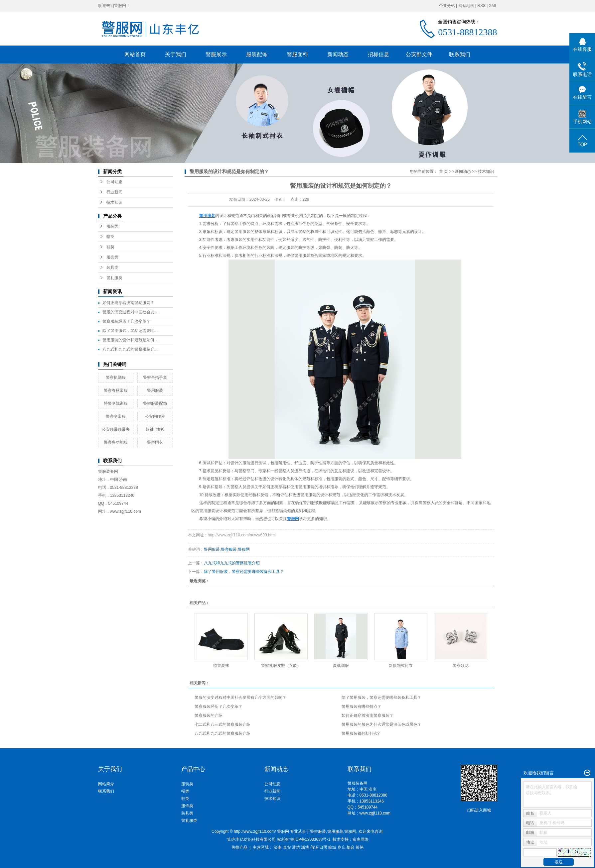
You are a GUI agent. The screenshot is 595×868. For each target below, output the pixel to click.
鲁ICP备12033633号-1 (310, 839)
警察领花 (461, 666)
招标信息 (378, 54)
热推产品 (239, 847)
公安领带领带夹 (116, 429)
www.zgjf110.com (375, 813)
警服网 (244, 549)
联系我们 (460, 54)
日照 (323, 847)
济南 (278, 847)
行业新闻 (114, 192)
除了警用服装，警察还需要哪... (130, 331)
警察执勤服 (116, 378)
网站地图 (466, 6)
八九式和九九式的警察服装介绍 (232, 563)
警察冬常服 (116, 416)
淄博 (305, 847)
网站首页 (135, 54)
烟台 (351, 847)
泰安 (287, 847)
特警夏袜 (221, 666)
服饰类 (112, 257)
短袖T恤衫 (155, 429)
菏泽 (314, 847)
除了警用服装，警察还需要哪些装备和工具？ (244, 572)
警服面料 (297, 54)
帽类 (110, 237)
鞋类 (110, 247)
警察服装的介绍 (209, 715)
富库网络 (361, 839)
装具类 (112, 268)
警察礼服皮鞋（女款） (281, 666)
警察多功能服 (116, 442)
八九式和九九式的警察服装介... (130, 349)
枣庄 (342, 847)
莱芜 (360, 847)
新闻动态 (338, 54)
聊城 (332, 847)
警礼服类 (114, 278)
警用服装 (155, 390)
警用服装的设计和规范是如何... (130, 340)
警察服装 (229, 549)
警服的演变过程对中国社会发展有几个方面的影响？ (240, 698)
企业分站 (447, 6)
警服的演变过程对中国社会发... (130, 312)
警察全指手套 (155, 378)
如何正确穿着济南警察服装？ (128, 303)
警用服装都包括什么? (361, 733)
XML (493, 6)
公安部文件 (419, 54)
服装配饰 (257, 54)
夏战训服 (341, 666)
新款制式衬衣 (401, 666)
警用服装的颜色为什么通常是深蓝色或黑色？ (381, 724)
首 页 (444, 171)
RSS (481, 6)
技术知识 (114, 202)
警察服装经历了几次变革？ (126, 321)
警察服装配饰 (155, 403)
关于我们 (176, 54)
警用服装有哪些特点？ (362, 706)
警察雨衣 (155, 442)
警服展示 (216, 54)
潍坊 (296, 847)
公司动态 (114, 182)
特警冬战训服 (116, 403)
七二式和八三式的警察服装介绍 (223, 724)
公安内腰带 (155, 416)
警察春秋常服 (116, 390)
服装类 (112, 226)
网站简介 (106, 784)
